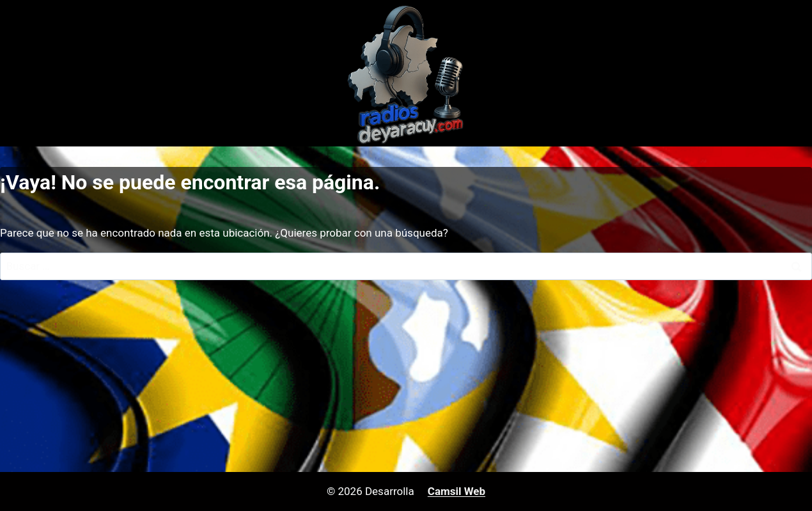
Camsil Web (457, 491)
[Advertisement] (406, 376)
